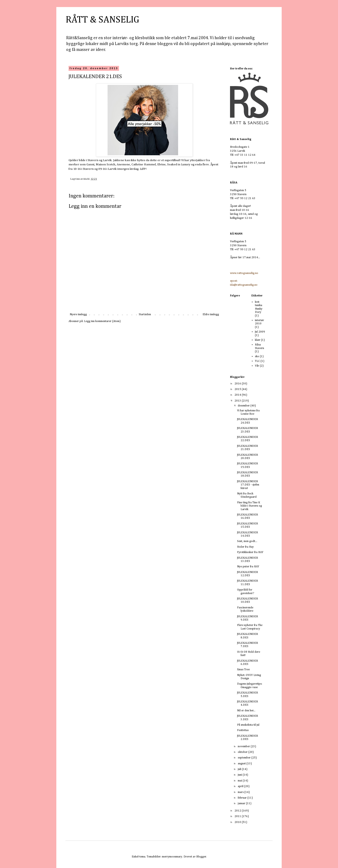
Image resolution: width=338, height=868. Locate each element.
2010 (238, 822)
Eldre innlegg (211, 315)
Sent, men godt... (247, 541)
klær (258, 340)
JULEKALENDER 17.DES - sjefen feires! (248, 485)
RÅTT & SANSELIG (102, 20)
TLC (257, 361)
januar (242, 804)
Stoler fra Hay (245, 547)
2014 (238, 395)
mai (240, 781)
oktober (243, 752)
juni (240, 775)
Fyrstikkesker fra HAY (250, 552)
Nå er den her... (246, 711)
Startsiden (145, 315)
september (245, 758)
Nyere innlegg (78, 315)
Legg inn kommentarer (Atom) (102, 321)
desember (244, 406)
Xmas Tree (243, 670)
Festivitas (243, 730)
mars (241, 792)
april (241, 786)
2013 (238, 401)
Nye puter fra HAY (248, 567)
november (244, 747)
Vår (257, 366)
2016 (238, 384)
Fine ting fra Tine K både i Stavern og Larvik (250, 506)
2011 (238, 816)
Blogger (201, 857)
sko (257, 356)
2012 (238, 811)
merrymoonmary (172, 857)
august (242, 764)
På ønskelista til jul (248, 725)
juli (240, 769)
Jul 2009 (260, 332)
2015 (238, 389)
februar (243, 798)
